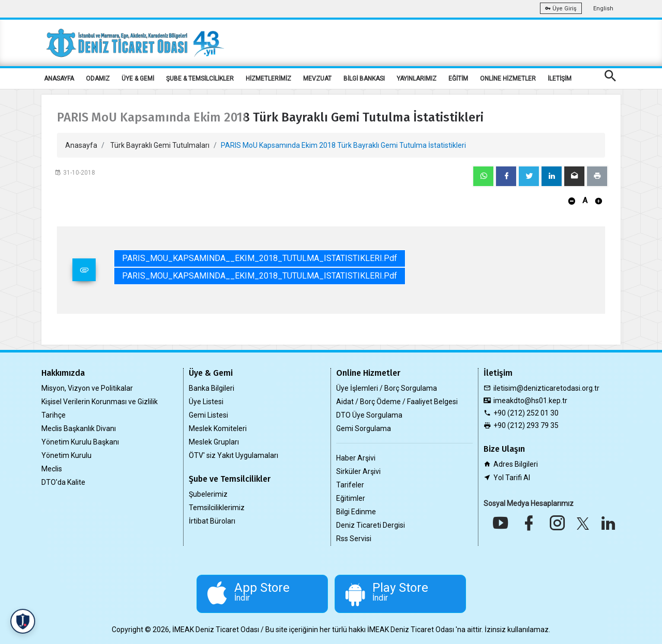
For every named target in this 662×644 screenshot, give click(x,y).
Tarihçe (54, 415)
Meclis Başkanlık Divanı (79, 428)
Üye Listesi (206, 402)
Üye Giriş (561, 9)
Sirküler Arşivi (358, 471)
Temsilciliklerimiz (217, 508)
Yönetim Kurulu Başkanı (80, 442)
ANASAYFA (59, 79)
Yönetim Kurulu (66, 455)
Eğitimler (351, 498)
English (603, 9)
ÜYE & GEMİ (138, 79)
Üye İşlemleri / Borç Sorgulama (387, 388)
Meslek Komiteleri (218, 428)
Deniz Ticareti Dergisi (371, 525)
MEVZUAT (317, 79)
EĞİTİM (458, 79)
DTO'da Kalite (63, 482)
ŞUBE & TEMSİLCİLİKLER (200, 79)
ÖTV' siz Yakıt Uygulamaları (234, 455)
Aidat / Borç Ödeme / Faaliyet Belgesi (397, 402)
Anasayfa (81, 145)
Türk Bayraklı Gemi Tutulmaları (160, 145)
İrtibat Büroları (212, 521)
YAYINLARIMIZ (417, 79)
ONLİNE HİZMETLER (508, 79)
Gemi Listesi (208, 415)
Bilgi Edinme (356, 512)
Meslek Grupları (214, 442)
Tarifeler (350, 485)
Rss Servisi (354, 539)
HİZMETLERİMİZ (268, 79)
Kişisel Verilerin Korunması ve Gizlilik (100, 402)
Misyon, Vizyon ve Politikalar (87, 388)
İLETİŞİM (560, 79)
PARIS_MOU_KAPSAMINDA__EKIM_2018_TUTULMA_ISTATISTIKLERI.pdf (260, 258)
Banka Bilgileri (212, 388)
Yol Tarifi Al (512, 478)
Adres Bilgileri (516, 464)
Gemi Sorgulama (364, 428)
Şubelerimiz (208, 494)
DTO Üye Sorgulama (369, 415)
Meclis (52, 469)
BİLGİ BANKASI (364, 79)
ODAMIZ (98, 79)
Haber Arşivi (356, 458)
